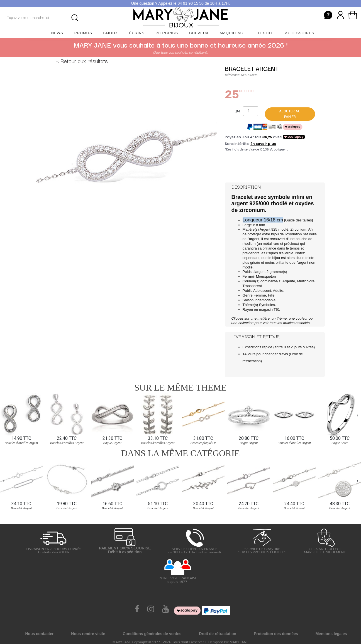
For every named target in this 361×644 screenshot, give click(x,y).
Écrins (137, 33)
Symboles (267, 305)
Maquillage (233, 33)
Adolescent (262, 291)
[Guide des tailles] (298, 220)
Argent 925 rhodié (274, 229)
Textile (266, 33)
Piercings (167, 33)
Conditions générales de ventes (152, 634)
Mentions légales (331, 634)
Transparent (252, 286)
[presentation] (3, 415)
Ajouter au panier (290, 114)
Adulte (278, 291)
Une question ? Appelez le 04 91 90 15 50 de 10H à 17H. (180, 3)
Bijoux (111, 33)
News (57, 33)
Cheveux (199, 33)
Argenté (289, 281)
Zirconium (298, 229)
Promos (83, 33)
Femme (260, 295)
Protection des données (276, 634)
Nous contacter (39, 634)
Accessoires (300, 33)
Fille (271, 295)
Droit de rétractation (218, 634)
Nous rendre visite (88, 634)
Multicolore (306, 281)
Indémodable (265, 300)
